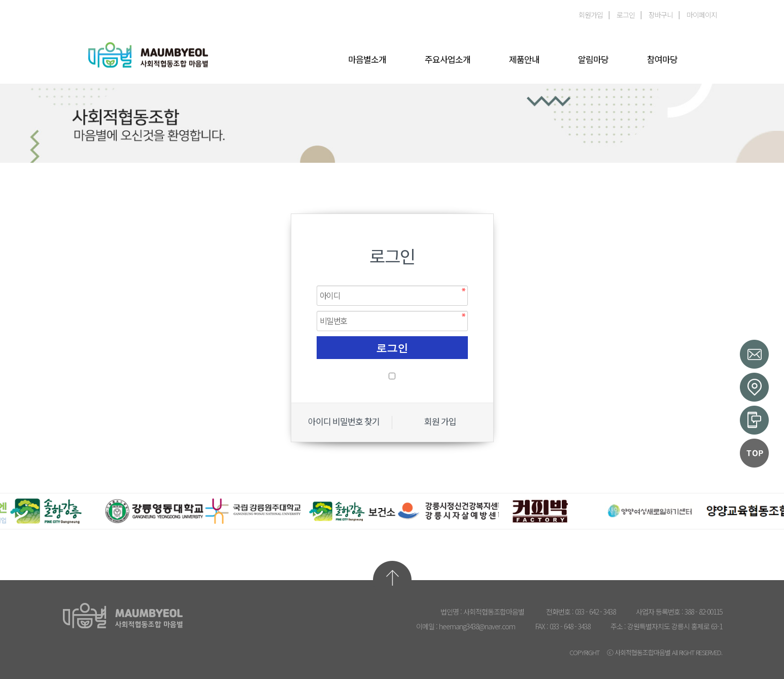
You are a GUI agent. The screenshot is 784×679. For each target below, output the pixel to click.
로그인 (626, 15)
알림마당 (593, 60)
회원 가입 (440, 422)
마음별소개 (367, 60)
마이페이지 (702, 15)
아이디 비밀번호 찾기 (344, 422)
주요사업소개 (448, 60)
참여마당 (662, 60)
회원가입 (591, 15)
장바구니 (661, 15)
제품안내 (524, 60)
